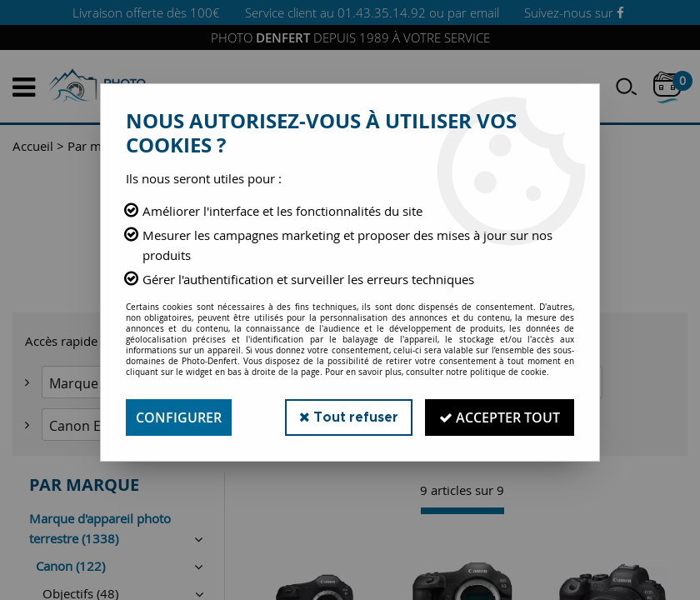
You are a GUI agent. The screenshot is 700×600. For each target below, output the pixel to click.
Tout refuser (349, 417)
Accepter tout (500, 417)
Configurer (179, 417)
